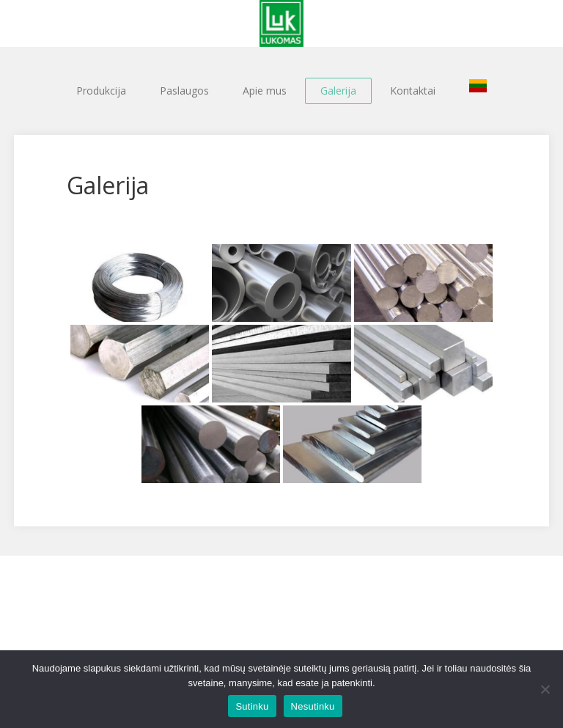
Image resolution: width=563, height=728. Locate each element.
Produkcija (101, 91)
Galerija (338, 91)
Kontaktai (413, 91)
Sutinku (252, 706)
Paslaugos (184, 91)
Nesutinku (313, 706)
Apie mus (265, 91)
